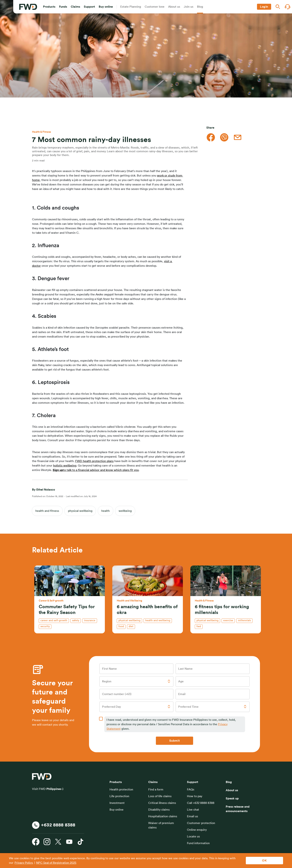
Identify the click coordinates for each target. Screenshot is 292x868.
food (121, 626)
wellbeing (125, 511)
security (45, 626)
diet (131, 626)
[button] (49, 7)
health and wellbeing (158, 620)
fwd (199, 626)
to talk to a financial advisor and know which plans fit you (101, 470)
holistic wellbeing (65, 466)
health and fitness (47, 511)
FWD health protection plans (94, 461)
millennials (244, 620)
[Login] (264, 7)
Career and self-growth (54, 620)
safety (76, 620)
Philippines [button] (54, 789)
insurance (90, 620)
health (105, 511)
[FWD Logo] (28, 7)
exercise (228, 620)
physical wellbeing (80, 511)
